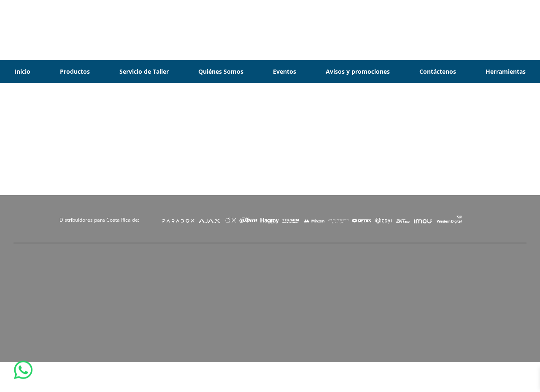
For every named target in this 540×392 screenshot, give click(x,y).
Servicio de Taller (144, 71)
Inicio (22, 71)
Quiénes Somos (221, 71)
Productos (75, 71)
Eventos (285, 71)
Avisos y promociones (358, 71)
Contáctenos (438, 71)
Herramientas (506, 71)
